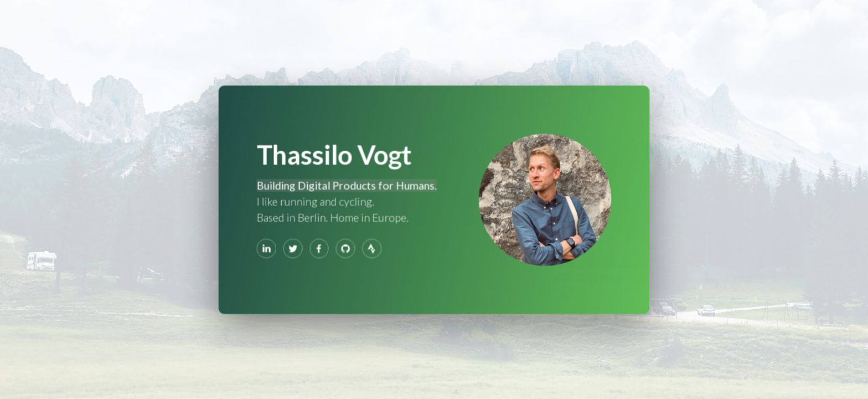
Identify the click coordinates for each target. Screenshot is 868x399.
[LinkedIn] (268, 248)
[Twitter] (294, 248)
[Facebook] (320, 248)
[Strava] (372, 248)
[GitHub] (346, 248)
